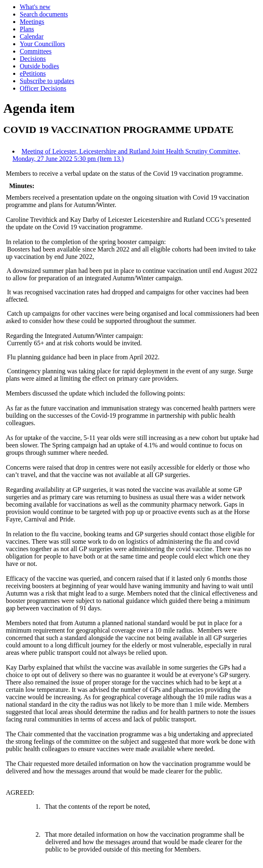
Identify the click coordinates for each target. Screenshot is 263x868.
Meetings (32, 22)
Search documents (44, 14)
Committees (36, 51)
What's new (35, 7)
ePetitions (33, 73)
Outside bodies (40, 66)
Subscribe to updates (47, 81)
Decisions (33, 59)
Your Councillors (42, 44)
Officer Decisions (43, 88)
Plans (27, 29)
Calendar (32, 36)
